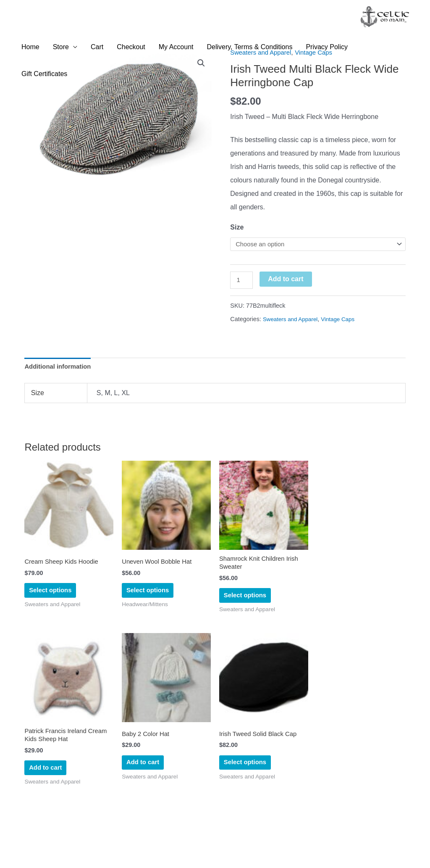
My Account (176, 48)
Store (61, 48)
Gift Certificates (44, 75)
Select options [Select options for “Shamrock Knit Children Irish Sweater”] (246, 602)
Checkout (131, 48)
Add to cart (287, 280)
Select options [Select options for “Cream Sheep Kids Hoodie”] (51, 596)
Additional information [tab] (60, 370)
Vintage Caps (343, 321)
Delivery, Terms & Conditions (249, 48)
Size (237, 227)
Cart (97, 48)
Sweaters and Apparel (292, 321)
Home (30, 48)
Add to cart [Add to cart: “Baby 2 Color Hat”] (144, 773)
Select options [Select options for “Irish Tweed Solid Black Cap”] (246, 773)
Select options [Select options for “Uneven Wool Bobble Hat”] (149, 596)
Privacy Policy (327, 48)
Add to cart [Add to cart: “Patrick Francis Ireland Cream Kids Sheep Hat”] (46, 780)
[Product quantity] (242, 282)
